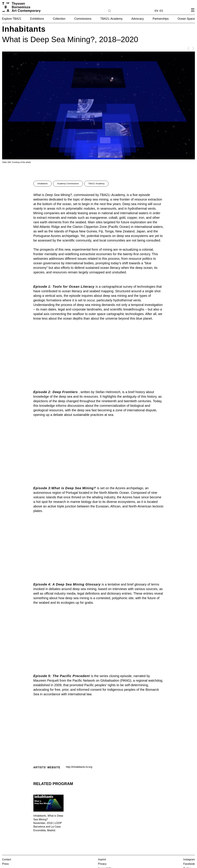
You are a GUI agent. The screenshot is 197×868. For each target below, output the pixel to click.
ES (161, 11)
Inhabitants (43, 184)
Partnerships (161, 19)
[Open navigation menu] (193, 13)
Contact (7, 859)
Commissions (83, 19)
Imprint (102, 859)
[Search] (120, 11)
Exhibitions (37, 19)
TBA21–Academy (111, 19)
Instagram (189, 859)
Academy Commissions (68, 184)
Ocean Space (186, 19)
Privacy (102, 864)
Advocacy (138, 19)
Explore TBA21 (12, 19)
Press (5, 864)
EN (156, 11)
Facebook (189, 864)
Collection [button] (59, 19)
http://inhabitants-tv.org (79, 767)
